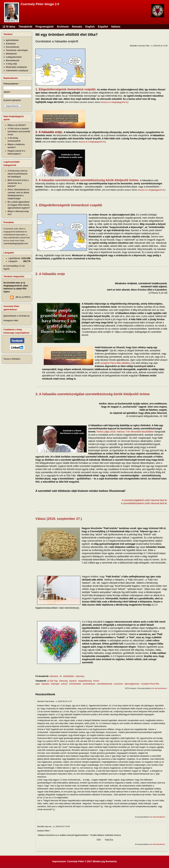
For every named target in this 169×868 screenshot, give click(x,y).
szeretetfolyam (89, 684)
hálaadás (45, 684)
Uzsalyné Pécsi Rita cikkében (115, 363)
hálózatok (54, 676)
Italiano (116, 27)
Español (103, 27)
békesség (63, 681)
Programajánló (44, 27)
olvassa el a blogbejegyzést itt (114, 102)
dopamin (73, 681)
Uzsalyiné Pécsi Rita (150, 684)
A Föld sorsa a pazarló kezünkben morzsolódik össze (19, 132)
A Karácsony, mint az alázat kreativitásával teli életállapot (17, 174)
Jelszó (7, 92)
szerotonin (118, 684)
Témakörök (25, 27)
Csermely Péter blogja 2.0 (40, 4)
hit (61, 676)
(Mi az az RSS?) (23, 297)
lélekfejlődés (69, 676)
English (90, 27)
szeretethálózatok (105, 684)
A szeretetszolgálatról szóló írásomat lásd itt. (145, 500)
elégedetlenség (85, 681)
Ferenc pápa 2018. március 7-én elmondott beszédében (125, 432)
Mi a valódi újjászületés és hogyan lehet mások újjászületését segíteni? (19, 205)
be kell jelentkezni (160, 688)
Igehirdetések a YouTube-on (17, 316)
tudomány (80, 676)
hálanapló (55, 684)
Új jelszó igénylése (12, 100)
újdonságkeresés (132, 684)
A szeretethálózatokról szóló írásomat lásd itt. (144, 503)
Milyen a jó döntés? (17, 125)
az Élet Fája (52, 681)
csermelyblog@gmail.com (16, 244)
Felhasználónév (11, 84)
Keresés (77, 27)
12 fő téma (9, 27)
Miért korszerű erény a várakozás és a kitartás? (18, 183)
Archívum (63, 27)
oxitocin (64, 684)
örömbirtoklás (75, 684)
